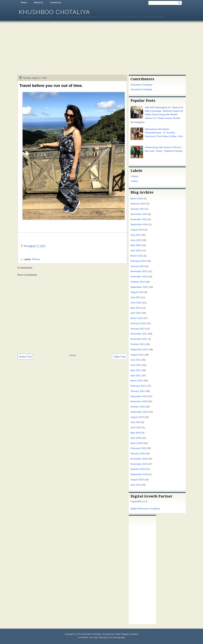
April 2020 (136, 438)
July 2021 (136, 360)
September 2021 (139, 349)
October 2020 (138, 407)
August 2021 (137, 355)
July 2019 (136, 485)
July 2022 (136, 297)
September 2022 (139, 287)
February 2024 (138, 204)
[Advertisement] (102, 49)
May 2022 (136, 308)
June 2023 (136, 240)
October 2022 (138, 282)
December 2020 (139, 396)
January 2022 (138, 329)
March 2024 (137, 199)
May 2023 (136, 245)
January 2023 (138, 266)
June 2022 (136, 303)
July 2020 (136, 422)
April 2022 (136, 313)
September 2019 (139, 474)
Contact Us (56, 3)
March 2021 (137, 381)
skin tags (94, 638)
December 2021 (139, 334)
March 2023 (137, 256)
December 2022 (139, 271)
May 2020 (136, 433)
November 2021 (139, 339)
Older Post (120, 357)
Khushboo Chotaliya (54, 12)
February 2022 (138, 323)
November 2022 (139, 277)
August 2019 (137, 480)
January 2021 (138, 391)
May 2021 (136, 370)
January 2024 (138, 209)
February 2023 (138, 261)
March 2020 (137, 443)
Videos (135, 181)
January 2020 (138, 453)
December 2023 (139, 214)
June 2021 (136, 365)
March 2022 (137, 318)
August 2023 (137, 230)
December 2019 (139, 459)
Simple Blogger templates (127, 634)
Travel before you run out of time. (51, 86)
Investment (83, 638)
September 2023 (139, 224)
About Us (38, 3)
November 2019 (139, 464)
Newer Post (25, 357)
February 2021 (138, 386)
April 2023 (136, 250)
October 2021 (138, 344)
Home (24, 3)
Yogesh (134, 501)
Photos (36, 259)
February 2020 (138, 448)
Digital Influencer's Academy (145, 509)
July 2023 (136, 235)
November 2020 (139, 401)
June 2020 (136, 427)
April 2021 (136, 376)
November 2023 (139, 219)
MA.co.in (143, 501)
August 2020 (137, 417)
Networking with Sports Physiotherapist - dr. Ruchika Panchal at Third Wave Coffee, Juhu (164, 133)
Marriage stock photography (112, 638)
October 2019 (138, 469)
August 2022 (137, 292)
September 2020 (139, 412)
